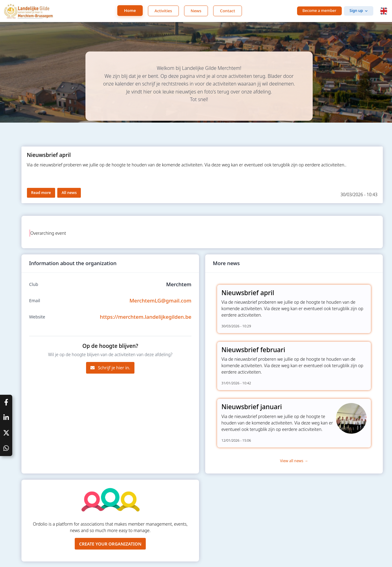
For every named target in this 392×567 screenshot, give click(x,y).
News (196, 11)
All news (69, 193)
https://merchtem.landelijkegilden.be (146, 317)
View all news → (294, 461)
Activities (163, 11)
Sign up (356, 11)
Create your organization (110, 544)
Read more (41, 193)
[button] (384, 11)
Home (130, 10)
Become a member (320, 11)
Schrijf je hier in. (110, 368)
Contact (227, 11)
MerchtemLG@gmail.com (160, 301)
